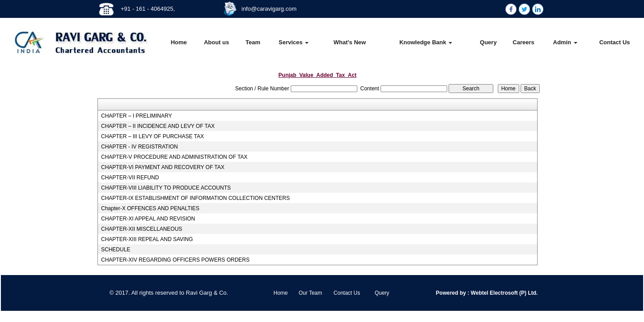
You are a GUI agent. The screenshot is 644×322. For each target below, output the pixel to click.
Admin (565, 42)
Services (294, 42)
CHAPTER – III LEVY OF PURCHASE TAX (153, 136)
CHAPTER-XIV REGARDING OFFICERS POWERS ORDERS (175, 260)
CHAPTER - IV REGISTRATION (140, 147)
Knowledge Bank (426, 42)
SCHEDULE (116, 250)
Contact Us (615, 42)
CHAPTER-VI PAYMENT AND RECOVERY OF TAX (163, 167)
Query (488, 42)
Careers (523, 42)
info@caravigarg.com (269, 9)
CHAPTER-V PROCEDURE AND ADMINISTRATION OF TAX (174, 157)
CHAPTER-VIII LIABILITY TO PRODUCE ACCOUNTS (166, 188)
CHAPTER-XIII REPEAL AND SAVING (147, 239)
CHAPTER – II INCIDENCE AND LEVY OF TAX (158, 126)
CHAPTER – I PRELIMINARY (136, 116)
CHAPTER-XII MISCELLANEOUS (142, 229)
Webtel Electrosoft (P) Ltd (503, 293)
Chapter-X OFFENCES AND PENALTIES (150, 208)
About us (216, 42)
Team (253, 42)
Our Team (310, 293)
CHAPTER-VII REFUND (130, 178)
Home (179, 42)
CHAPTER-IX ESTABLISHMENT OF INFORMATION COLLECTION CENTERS (195, 198)
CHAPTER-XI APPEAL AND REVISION (148, 219)
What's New (350, 42)
